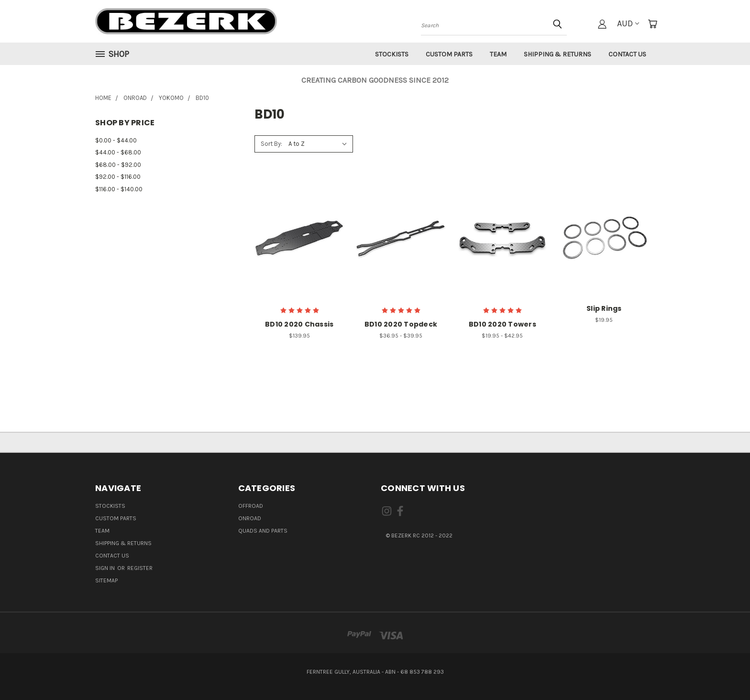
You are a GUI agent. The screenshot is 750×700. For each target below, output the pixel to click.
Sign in (106, 568)
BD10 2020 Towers (502, 324)
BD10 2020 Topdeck (401, 324)
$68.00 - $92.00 (118, 165)
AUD (628, 23)
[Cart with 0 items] (652, 24)
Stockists (392, 54)
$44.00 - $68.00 (118, 152)
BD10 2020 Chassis (299, 324)
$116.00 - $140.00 (119, 189)
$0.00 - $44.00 (116, 140)
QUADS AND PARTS (263, 531)
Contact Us (627, 54)
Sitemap (106, 580)
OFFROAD (251, 506)
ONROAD (250, 518)
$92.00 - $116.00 (118, 177)
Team (498, 54)
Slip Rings (604, 308)
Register (140, 568)
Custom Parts (449, 54)
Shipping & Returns (557, 54)
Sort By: (271, 144)
